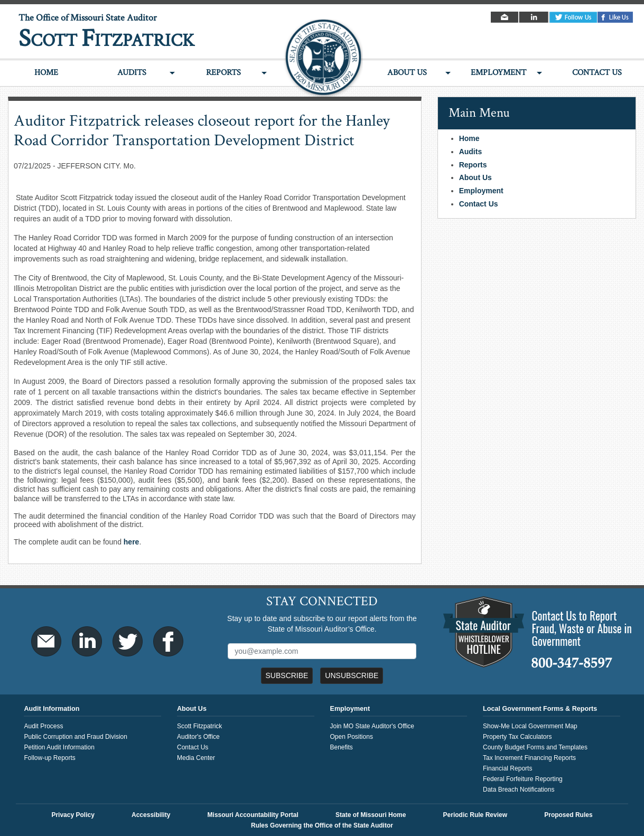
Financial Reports (507, 768)
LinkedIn (534, 17)
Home (46, 73)
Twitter (573, 17)
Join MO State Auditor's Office (372, 726)
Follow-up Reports (49, 758)
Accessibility (151, 815)
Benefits (342, 747)
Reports (223, 73)
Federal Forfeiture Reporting (523, 779)
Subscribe (287, 675)
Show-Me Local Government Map (530, 726)
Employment (498, 73)
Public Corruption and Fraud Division (75, 737)
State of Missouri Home (371, 815)
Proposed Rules (568, 815)
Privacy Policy (73, 815)
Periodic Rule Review (475, 815)
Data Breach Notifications (519, 790)
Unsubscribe (352, 675)
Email (505, 17)
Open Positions (352, 737)
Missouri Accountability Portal (253, 815)
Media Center (196, 758)
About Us (407, 73)
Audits (132, 73)
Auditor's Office (198, 737)
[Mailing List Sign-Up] (322, 651)
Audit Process (43, 726)
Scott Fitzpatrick (199, 726)
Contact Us (597, 73)
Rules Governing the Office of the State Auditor (322, 825)
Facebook (615, 17)
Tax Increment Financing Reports (529, 758)
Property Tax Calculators (517, 737)
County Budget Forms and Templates (535, 747)
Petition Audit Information (59, 747)
